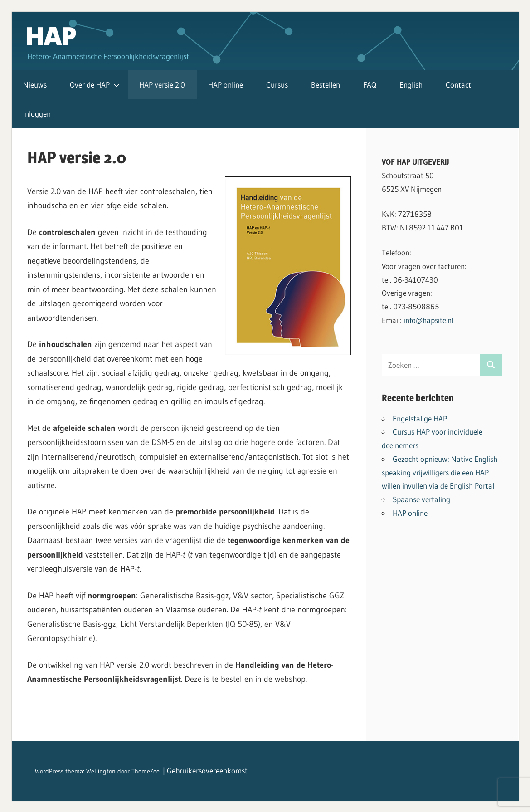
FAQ (370, 85)
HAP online (226, 85)
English (411, 85)
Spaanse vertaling (421, 499)
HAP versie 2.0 (162, 85)
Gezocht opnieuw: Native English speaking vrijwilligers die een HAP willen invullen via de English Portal (440, 472)
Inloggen (37, 114)
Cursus (277, 85)
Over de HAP (95, 85)
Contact (458, 85)
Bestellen (326, 85)
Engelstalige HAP (420, 418)
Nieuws (35, 85)
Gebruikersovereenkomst (207, 770)
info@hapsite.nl (428, 320)
